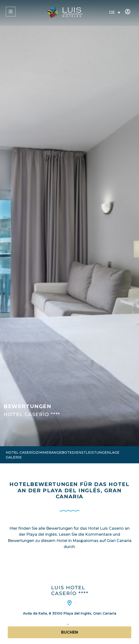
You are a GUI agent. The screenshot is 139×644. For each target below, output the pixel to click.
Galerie (14, 457)
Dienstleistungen (91, 452)
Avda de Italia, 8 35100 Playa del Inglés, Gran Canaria (70, 613)
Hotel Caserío (21, 452)
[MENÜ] (11, 12)
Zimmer (43, 452)
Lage (115, 452)
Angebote (62, 452)
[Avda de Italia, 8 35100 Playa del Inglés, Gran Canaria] (69, 603)
